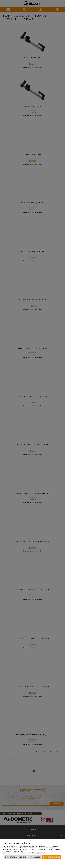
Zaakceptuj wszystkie (51, 857)
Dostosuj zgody (35, 857)
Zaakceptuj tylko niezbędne (16, 857)
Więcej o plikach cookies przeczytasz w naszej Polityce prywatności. (24, 853)
